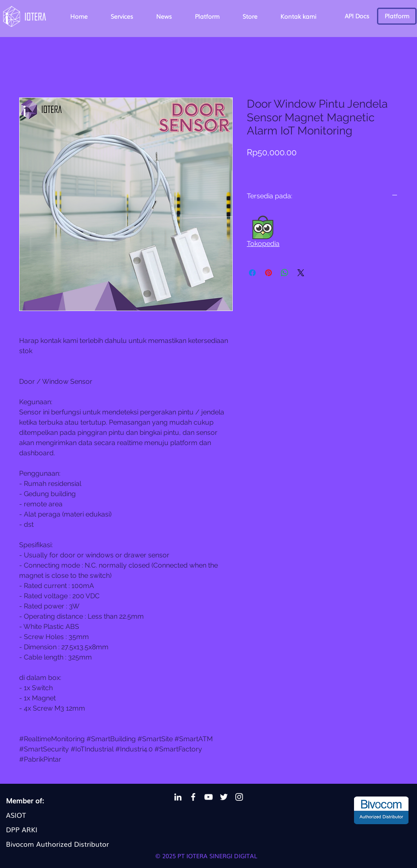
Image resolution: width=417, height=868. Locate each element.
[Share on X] (301, 273)
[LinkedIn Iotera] (178, 797)
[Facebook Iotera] (193, 797)
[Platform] (397, 16)
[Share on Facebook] (252, 273)
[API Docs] (357, 16)
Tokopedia (263, 244)
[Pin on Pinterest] (268, 273)
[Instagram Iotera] (239, 797)
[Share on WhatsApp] (285, 273)
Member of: (25, 800)
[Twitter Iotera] (224, 797)
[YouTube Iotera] (208, 797)
